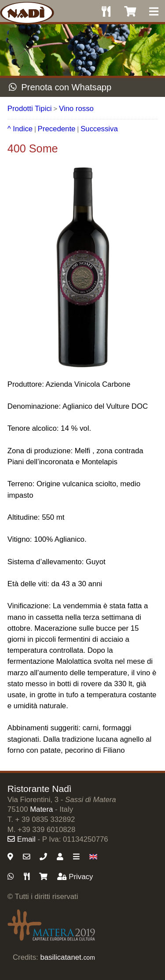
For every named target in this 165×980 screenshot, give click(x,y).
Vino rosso (76, 109)
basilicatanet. (67, 957)
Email (22, 839)
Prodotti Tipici (30, 109)
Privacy (75, 877)
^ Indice (20, 129)
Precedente (57, 129)
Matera (41, 809)
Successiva (99, 129)
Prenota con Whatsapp (60, 87)
